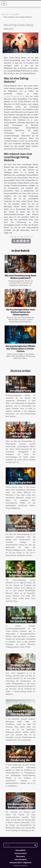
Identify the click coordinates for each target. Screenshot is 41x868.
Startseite (5, 14)
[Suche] (20, 845)
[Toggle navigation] (4, 4)
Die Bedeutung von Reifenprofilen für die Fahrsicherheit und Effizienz (20, 809)
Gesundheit (15, 14)
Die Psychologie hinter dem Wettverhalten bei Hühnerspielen (20, 312)
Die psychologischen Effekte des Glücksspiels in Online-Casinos (20, 349)
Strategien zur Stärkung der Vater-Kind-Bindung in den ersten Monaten (20, 670)
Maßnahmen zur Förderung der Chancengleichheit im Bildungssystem (20, 762)
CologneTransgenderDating (14, 96)
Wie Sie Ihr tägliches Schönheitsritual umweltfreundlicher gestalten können (21, 577)
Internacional (20, 853)
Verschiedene (21, 859)
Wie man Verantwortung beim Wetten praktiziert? (20, 277)
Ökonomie (20, 856)
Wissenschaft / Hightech (21, 862)
